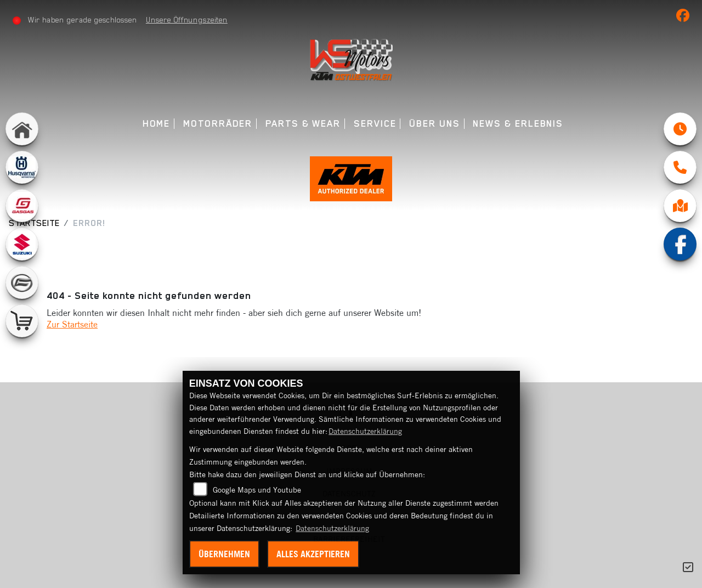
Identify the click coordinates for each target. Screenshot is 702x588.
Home (157, 124)
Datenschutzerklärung (365, 431)
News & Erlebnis (518, 124)
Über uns (434, 124)
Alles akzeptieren (313, 554)
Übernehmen (224, 554)
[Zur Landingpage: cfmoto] (22, 282)
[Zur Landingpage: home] (22, 129)
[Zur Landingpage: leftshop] (22, 321)
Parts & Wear (303, 124)
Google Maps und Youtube (257, 490)
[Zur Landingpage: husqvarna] (22, 167)
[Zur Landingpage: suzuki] (22, 244)
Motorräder (218, 124)
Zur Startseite (72, 324)
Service (375, 124)
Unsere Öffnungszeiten (187, 20)
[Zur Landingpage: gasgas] (22, 206)
